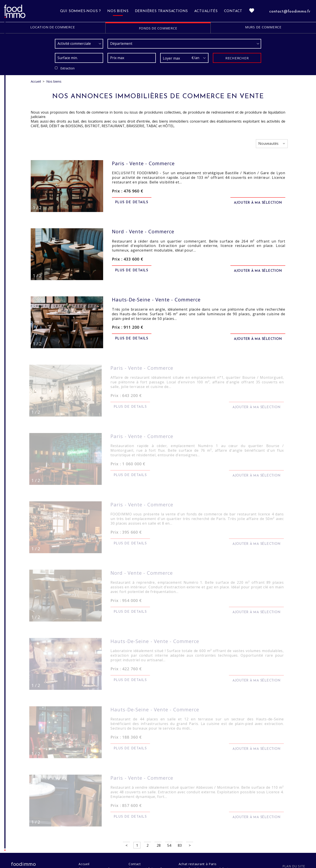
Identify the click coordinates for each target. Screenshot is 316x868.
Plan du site (294, 864)
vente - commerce (143, 163)
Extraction (67, 68)
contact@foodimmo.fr (290, 12)
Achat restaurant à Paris (198, 862)
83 (180, 843)
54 (169, 843)
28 (159, 843)
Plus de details (132, 202)
